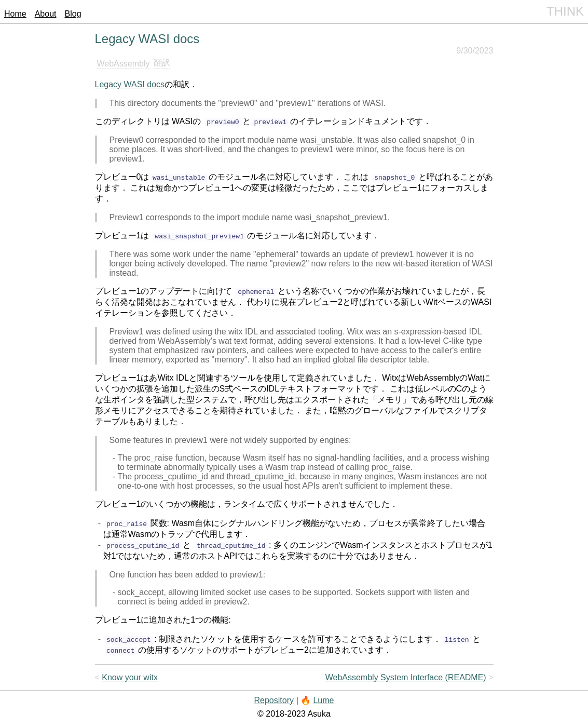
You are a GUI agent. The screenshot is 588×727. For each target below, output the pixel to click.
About (46, 14)
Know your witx (130, 677)
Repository (274, 700)
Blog (73, 14)
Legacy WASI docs (130, 84)
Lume (323, 700)
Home (15, 14)
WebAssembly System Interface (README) (406, 677)
